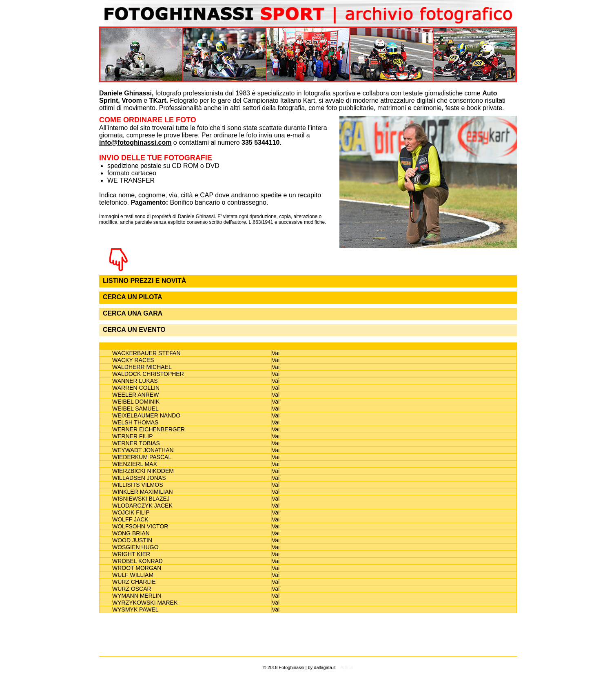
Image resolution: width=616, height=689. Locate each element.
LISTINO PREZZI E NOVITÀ (144, 281)
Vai (276, 353)
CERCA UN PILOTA (133, 297)
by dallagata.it (322, 667)
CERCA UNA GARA (133, 313)
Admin (347, 667)
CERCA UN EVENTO (134, 330)
